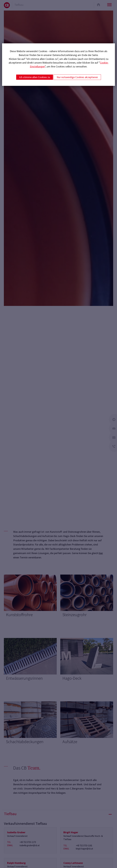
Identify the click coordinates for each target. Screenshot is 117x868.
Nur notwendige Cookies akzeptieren (77, 77)
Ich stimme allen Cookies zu (35, 77)
